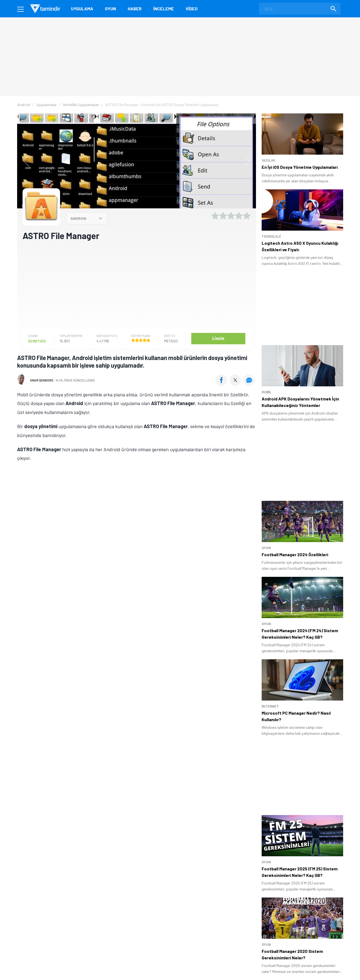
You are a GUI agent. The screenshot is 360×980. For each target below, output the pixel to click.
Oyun (110, 9)
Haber (135, 9)
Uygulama (82, 9)
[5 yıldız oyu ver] (247, 216)
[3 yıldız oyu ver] (231, 216)
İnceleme (164, 9)
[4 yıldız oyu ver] (239, 216)
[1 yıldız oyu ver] (215, 216)
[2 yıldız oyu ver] (223, 216)
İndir (218, 338)
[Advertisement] (137, 284)
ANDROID (78, 218)
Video (192, 9)
